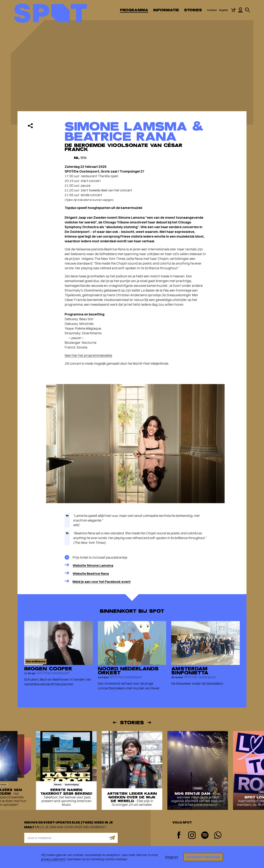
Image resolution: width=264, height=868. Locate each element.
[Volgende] (150, 722)
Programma (134, 10)
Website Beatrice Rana (91, 574)
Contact (212, 10)
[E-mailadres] (71, 838)
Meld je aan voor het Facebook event (102, 582)
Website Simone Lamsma (93, 565)
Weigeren (171, 857)
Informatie (166, 10)
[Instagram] (192, 836)
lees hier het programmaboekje (88, 355)
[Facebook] (179, 835)
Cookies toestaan (203, 857)
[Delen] (30, 126)
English (224, 10)
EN (84, 158)
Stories (193, 10)
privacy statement (53, 859)
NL (77, 158)
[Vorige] (114, 722)
